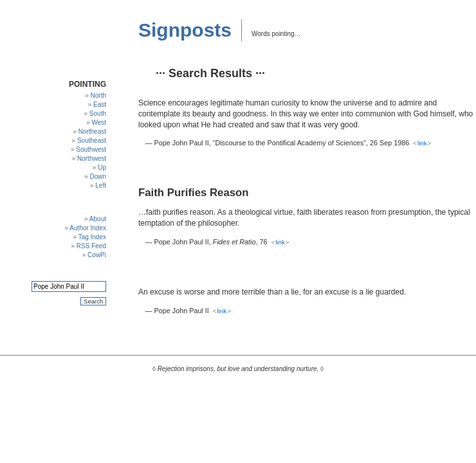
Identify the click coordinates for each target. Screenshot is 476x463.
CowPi (97, 255)
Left (101, 186)
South (98, 113)
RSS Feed (91, 246)
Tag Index (92, 237)
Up (102, 168)
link (422, 143)
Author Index (88, 228)
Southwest (91, 150)
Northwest (92, 159)
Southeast (92, 141)
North (98, 95)
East (100, 104)
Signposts (185, 30)
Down (98, 177)
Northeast (92, 132)
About (98, 219)
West (99, 123)
